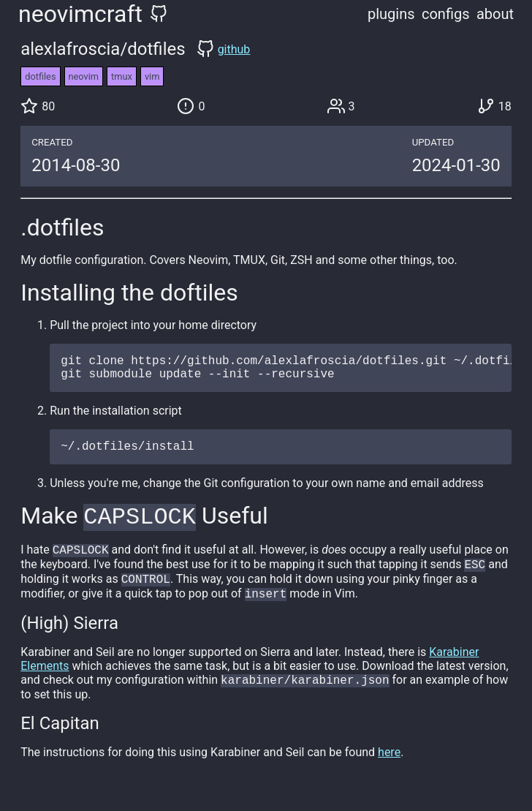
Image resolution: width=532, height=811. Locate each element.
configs (446, 14)
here (389, 770)
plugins (391, 14)
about (495, 14)
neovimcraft (80, 14)
